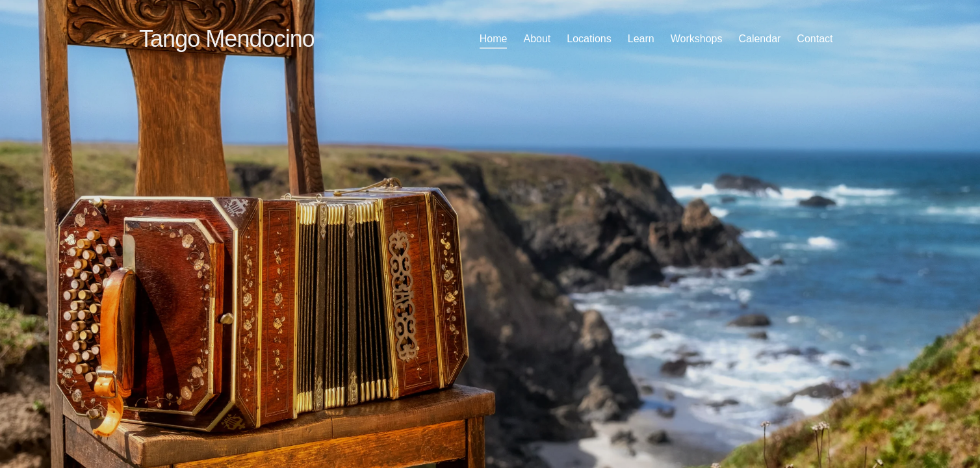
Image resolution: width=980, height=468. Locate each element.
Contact (815, 39)
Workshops (697, 39)
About (537, 39)
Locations (589, 39)
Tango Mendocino (227, 39)
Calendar (759, 39)
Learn (641, 39)
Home (494, 39)
